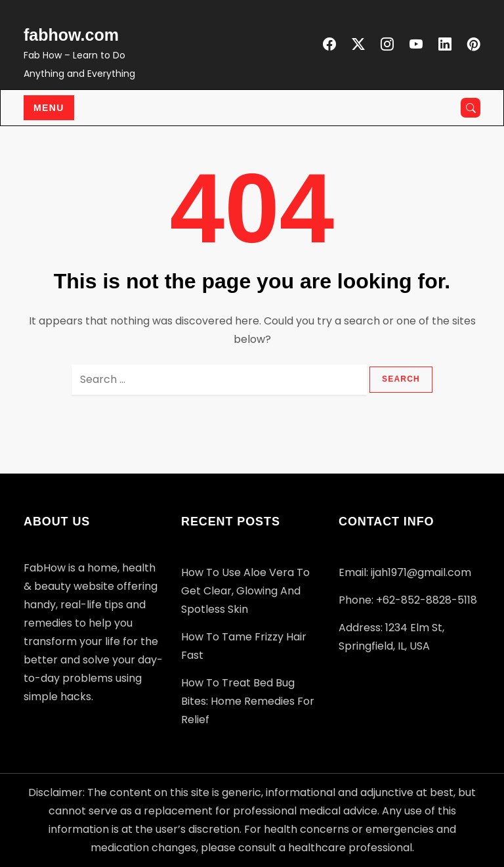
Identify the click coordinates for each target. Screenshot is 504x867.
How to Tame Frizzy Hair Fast (244, 646)
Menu (49, 108)
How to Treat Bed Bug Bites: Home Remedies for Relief (248, 701)
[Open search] (471, 108)
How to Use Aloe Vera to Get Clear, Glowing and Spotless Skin (245, 591)
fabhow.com (71, 35)
